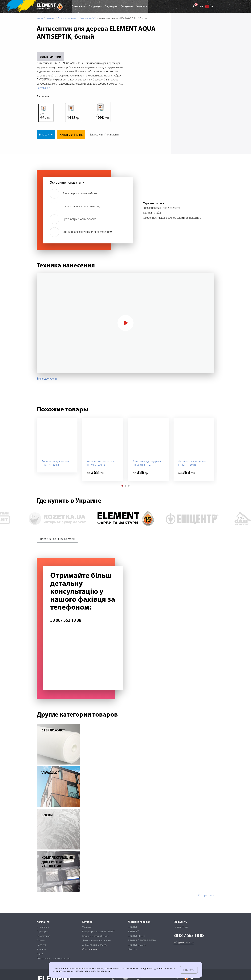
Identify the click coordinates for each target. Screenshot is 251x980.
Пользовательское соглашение (53, 959)
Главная (40, 18)
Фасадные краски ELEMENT (96, 936)
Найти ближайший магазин (57, 548)
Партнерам (43, 932)
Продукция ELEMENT (88, 18)
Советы (41, 941)
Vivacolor (87, 927)
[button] (122, 495)
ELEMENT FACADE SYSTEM (142, 941)
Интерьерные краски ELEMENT (98, 932)
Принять (189, 970)
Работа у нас (43, 936)
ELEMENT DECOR (136, 936)
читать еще (43, 88)
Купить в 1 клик (72, 135)
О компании (43, 927)
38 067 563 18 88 (66, 630)
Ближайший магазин (54, 143)
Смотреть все (206, 905)
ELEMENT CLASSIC (137, 945)
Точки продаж (181, 927)
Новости (41, 945)
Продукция (50, 18)
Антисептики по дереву (67, 18)
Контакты (42, 950)
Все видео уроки (47, 388)
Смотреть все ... (91, 950)
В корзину (46, 135)
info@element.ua (184, 943)
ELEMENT (132, 927)
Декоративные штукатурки (96, 941)
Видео (40, 954)
